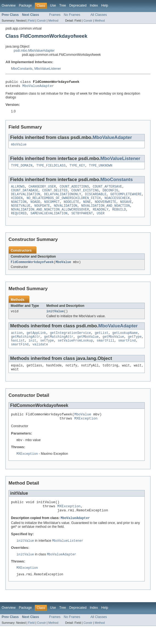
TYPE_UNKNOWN (100, 168)
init (32, 350)
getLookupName (125, 342)
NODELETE (71, 207)
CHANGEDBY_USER (42, 190)
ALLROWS (18, 190)
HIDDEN (17, 203)
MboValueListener (48, 69)
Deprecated (78, 5)
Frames (55, 15)
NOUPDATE (42, 212)
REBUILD (119, 216)
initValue (55, 319)
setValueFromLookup (75, 350)
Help (105, 5)
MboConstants (22, 69)
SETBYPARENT (82, 220)
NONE (87, 207)
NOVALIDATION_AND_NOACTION (106, 212)
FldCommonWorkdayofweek (32, 270)
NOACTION (19, 207)
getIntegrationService (70, 342)
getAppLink (36, 342)
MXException (86, 431)
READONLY (100, 216)
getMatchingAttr (26, 346)
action (17, 342)
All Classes (99, 15)
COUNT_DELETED (55, 194)
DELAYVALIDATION (26, 199)
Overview (9, 5)
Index (94, 5)
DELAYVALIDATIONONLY (63, 199)
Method (53, 21)
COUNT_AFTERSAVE (108, 190)
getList (102, 342)
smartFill (106, 350)
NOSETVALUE (21, 212)
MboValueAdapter (38, 87)
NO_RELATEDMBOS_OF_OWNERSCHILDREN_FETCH (64, 203)
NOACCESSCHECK (117, 203)
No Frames (72, 15)
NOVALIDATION (65, 212)
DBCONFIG (110, 194)
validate (40, 355)
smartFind (127, 350)
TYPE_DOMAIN (22, 168)
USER (101, 220)
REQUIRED (19, 220)
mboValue (19, 147)
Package (25, 5)
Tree (63, 5)
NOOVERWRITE (106, 207)
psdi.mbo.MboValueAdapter (34, 51)
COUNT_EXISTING (85, 194)
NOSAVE (126, 207)
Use (53, 5)
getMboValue (88, 346)
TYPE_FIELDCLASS (51, 168)
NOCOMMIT (52, 207)
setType (47, 350)
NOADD (35, 207)
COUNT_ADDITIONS (74, 190)
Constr (41, 21)
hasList (18, 350)
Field (31, 21)
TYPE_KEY (77, 168)
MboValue (63, 270)
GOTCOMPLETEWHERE (126, 199)
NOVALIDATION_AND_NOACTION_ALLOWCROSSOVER (50, 216)
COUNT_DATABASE (25, 194)
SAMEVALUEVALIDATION (49, 220)
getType (135, 346)
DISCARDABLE (96, 199)
